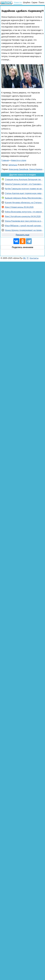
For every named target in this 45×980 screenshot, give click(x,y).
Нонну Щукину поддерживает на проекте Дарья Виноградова (24, 230)
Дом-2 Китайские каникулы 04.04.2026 (23, 216)
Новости (18, 2)
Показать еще (22, 235)
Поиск (41, 2)
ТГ (28, 258)
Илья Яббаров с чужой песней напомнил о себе (24, 226)
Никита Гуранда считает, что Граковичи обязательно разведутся (24, 184)
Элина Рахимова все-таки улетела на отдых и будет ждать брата (24, 221)
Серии (34, 2)
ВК (24, 258)
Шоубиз (27, 2)
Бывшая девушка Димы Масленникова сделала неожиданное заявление (24, 198)
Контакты (34, 258)
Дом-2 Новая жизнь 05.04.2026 (19, 207)
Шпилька (13, 165)
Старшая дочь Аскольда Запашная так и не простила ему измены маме (24, 179)
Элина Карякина (37, 169)
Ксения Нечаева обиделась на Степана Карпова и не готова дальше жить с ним (24, 202)
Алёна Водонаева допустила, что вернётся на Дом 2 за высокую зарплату (24, 212)
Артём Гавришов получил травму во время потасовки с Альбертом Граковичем (24, 189)
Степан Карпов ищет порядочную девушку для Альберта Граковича (24, 193)
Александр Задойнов (18, 169)
